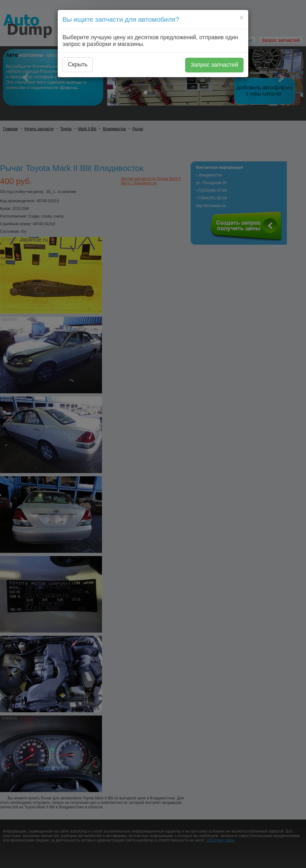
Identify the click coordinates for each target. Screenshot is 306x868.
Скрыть (78, 64)
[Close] (242, 17)
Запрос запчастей (214, 65)
